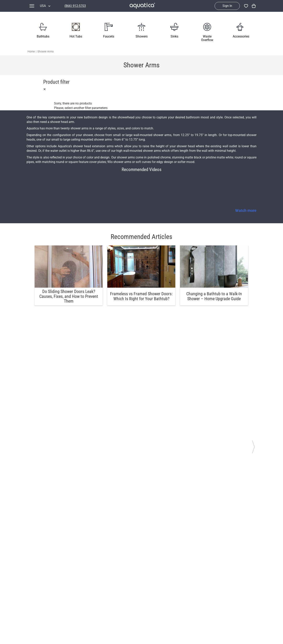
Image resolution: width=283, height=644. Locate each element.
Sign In (227, 6)
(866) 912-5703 (75, 6)
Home (31, 51)
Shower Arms (45, 51)
